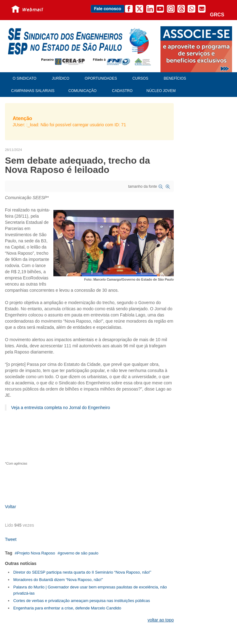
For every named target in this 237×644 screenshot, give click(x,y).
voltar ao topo (161, 620)
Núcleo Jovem (161, 91)
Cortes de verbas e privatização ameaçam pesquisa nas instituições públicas (82, 601)
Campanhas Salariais (33, 91)
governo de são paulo (79, 553)
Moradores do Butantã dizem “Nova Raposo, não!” (58, 580)
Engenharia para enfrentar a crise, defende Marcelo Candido (67, 608)
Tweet (11, 539)
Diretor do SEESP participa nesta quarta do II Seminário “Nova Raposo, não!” (82, 572)
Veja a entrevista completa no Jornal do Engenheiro (61, 408)
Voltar (10, 507)
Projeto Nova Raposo (36, 553)
